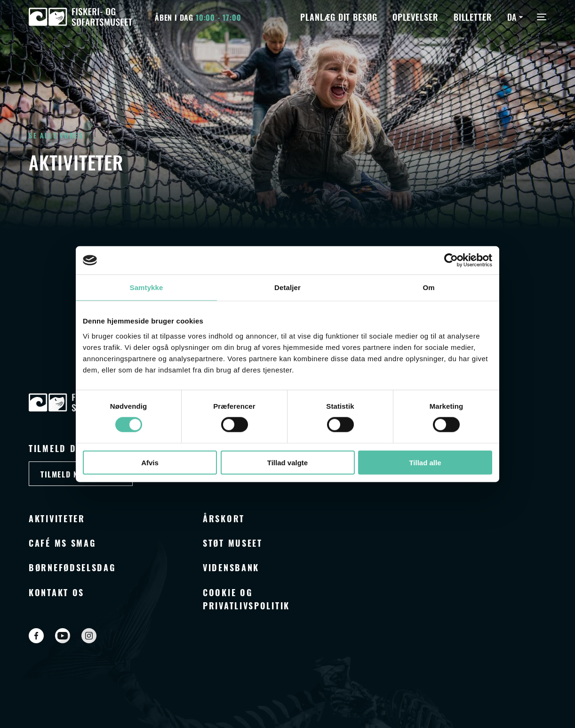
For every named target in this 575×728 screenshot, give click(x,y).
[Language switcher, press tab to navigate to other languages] (516, 16)
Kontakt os (56, 592)
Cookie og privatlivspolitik (246, 599)
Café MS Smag (62, 542)
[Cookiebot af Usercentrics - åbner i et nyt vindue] (451, 260)
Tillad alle (425, 462)
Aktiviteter (57, 518)
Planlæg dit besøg (339, 16)
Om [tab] (428, 287)
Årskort (224, 518)
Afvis (150, 462)
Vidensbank (231, 567)
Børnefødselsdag (72, 567)
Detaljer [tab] (287, 287)
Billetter (473, 16)
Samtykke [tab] (147, 287)
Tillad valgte (287, 462)
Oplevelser (415, 16)
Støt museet (233, 542)
